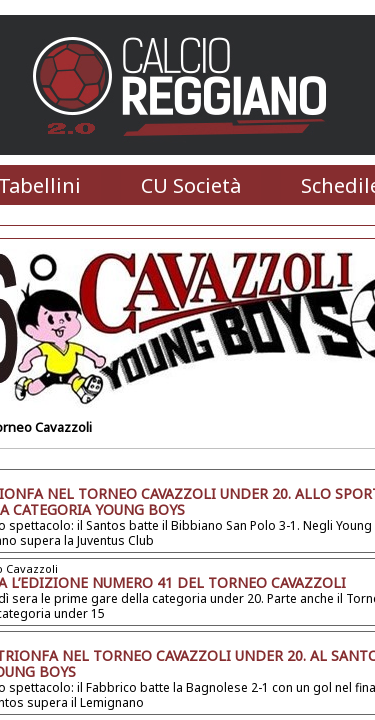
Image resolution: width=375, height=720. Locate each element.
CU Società (191, 185)
